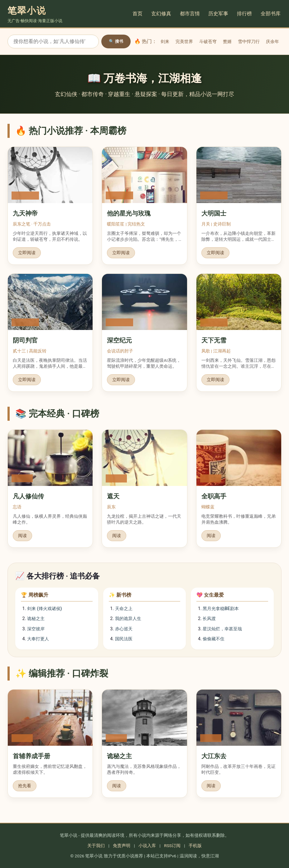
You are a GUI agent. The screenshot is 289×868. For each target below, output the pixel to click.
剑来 (165, 41)
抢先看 (25, 786)
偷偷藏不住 (214, 639)
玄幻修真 (162, 14)
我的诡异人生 (128, 619)
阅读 (22, 536)
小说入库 (147, 846)
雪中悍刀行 (249, 41)
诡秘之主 (36, 619)
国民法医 (124, 639)
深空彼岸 (36, 629)
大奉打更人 (38, 639)
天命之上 (124, 609)
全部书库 (272, 14)
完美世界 (184, 41)
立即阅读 (27, 253)
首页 (138, 14)
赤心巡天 (124, 629)
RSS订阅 (172, 846)
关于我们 (96, 846)
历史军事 (219, 14)
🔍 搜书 (116, 41)
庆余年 (272, 41)
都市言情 (190, 14)
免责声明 (122, 846)
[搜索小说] (53, 41)
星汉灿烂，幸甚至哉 (222, 629)
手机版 (195, 846)
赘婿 (227, 41)
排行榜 (245, 14)
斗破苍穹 (208, 41)
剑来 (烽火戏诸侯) (45, 609)
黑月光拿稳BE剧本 (221, 609)
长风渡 (209, 619)
